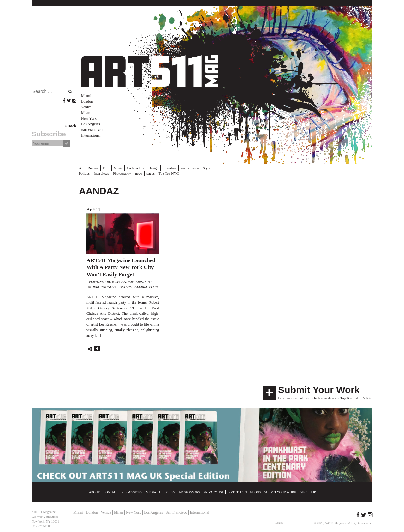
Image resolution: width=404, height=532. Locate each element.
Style (204, 168)
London (87, 101)
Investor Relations (244, 492)
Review (93, 168)
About (94, 492)
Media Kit (154, 492)
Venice (86, 107)
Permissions (132, 492)
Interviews (86, 173)
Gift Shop (308, 492)
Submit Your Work (319, 389)
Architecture (134, 168)
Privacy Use (214, 492)
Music (117, 168)
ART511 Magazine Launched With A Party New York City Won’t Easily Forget (121, 267)
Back (70, 126)
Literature (167, 168)
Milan (86, 113)
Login (279, 522)
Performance (187, 168)
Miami (86, 96)
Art (81, 168)
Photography (106, 173)
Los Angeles (91, 124)
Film (106, 168)
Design (152, 168)
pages (135, 173)
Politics (217, 168)
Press (170, 492)
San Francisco (92, 130)
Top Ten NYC (152, 173)
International (91, 135)
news (123, 173)
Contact (111, 492)
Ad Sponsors (189, 492)
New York (89, 118)
